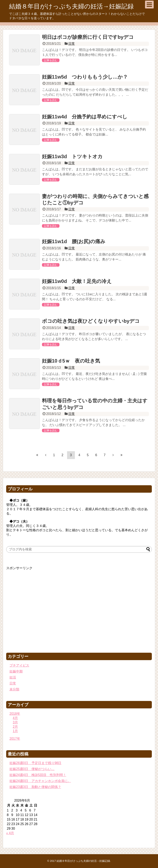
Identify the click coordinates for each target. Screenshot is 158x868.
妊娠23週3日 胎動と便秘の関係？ (35, 787)
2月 (15, 727)
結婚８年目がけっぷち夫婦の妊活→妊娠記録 (71, 6)
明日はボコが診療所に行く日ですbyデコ (88, 37)
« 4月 (10, 833)
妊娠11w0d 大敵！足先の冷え (77, 281)
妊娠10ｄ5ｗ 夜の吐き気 (71, 361)
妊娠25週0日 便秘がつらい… (32, 769)
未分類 (14, 689)
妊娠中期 (16, 671)
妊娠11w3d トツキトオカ (72, 156)
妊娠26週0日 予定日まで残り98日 (35, 763)
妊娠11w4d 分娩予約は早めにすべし (85, 117)
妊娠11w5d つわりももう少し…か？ (85, 77)
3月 (15, 722)
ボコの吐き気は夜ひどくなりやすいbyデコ (91, 321)
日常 (72, 44)
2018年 (15, 714)
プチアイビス (19, 665)
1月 (15, 731)
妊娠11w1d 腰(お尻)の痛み (74, 241)
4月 (15, 718)
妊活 (13, 677)
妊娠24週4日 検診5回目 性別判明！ (38, 775)
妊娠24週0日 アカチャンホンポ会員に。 (40, 781)
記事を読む (51, 60)
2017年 (15, 739)
